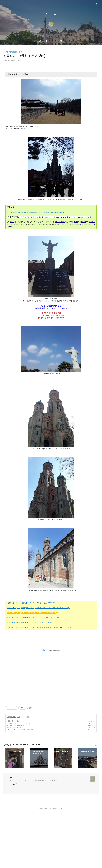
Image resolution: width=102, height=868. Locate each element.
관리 (61, 41)
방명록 (47, 41)
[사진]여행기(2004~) (11, 746)
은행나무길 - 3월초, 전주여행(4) (14, 754)
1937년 (76, 222)
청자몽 (51, 15)
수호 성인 (81, 224)
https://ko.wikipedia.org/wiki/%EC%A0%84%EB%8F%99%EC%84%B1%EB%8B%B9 (37, 212)
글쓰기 (41, 41)
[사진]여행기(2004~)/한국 (13, 52)
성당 (50, 217)
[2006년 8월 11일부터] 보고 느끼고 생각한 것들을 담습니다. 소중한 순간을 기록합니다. (32, 809)
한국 (18, 746)
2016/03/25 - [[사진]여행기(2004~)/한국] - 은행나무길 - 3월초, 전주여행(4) (33, 646)
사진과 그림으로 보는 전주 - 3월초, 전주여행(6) (18, 752)
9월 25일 (63, 217)
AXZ (51, 837)
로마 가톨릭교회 (42, 217)
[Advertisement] (51, 396)
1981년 (58, 217)
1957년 (84, 222)
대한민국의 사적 (71, 217)
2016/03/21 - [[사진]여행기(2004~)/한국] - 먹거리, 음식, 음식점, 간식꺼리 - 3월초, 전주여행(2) (40, 656)
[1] (69, 221)
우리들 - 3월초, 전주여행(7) (13, 750)
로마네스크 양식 (60, 222)
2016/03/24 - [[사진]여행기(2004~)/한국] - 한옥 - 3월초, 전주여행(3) (30, 651)
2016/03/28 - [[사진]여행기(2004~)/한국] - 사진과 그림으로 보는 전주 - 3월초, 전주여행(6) (38, 637)
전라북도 (23, 217)
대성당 (15, 224)
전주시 (29, 217)
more (97, 774)
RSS (54, 41)
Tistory (62, 837)
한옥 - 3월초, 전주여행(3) (13, 757)
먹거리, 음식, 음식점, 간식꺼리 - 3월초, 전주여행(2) (19, 759)
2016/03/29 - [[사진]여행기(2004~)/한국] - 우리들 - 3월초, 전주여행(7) (31, 632)
